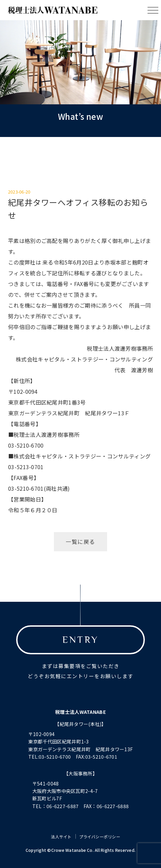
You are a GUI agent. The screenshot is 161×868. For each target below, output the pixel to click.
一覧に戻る (80, 542)
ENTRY (80, 640)
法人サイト (61, 837)
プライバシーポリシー (100, 837)
